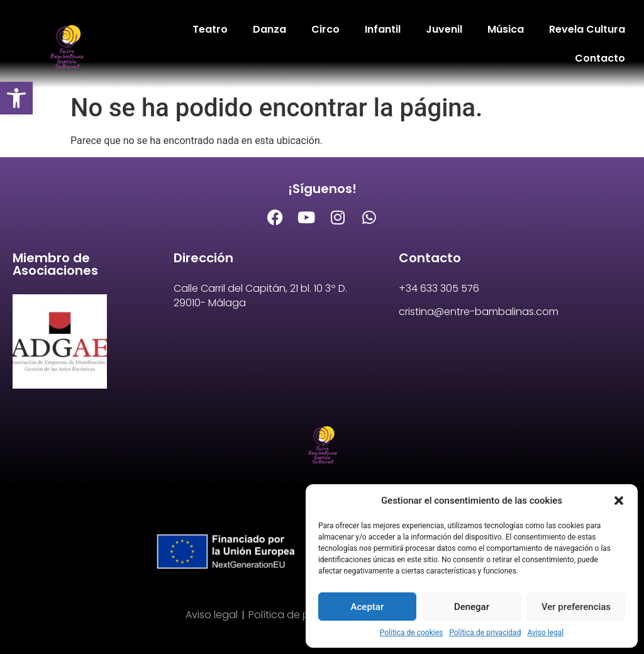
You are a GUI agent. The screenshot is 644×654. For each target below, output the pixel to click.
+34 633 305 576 (439, 288)
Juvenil (444, 29)
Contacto (600, 58)
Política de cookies (412, 633)
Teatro (210, 29)
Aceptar (368, 607)
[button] (16, 98)
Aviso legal (545, 633)
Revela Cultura (587, 29)
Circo (325, 29)
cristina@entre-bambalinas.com (479, 312)
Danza (269, 29)
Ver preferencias (576, 607)
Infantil (383, 29)
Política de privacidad (485, 633)
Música (506, 29)
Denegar (472, 607)
